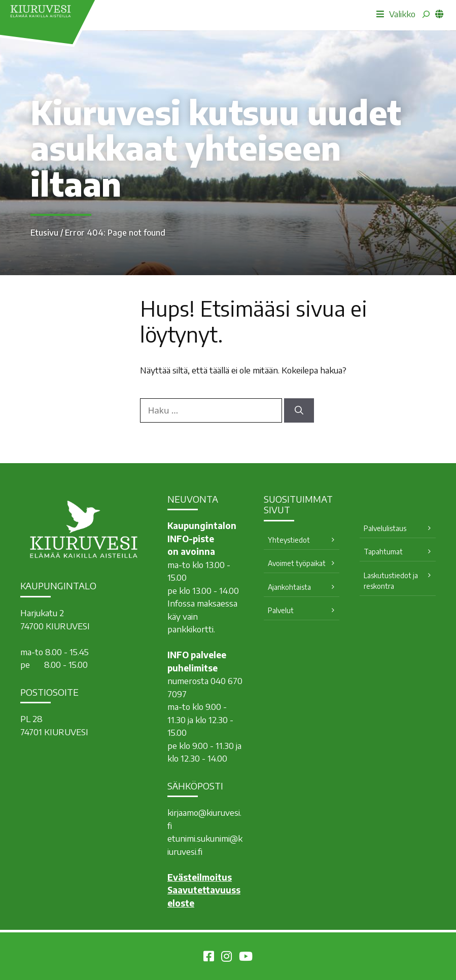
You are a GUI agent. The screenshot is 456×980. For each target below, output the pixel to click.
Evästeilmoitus (200, 877)
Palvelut (281, 610)
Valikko (396, 14)
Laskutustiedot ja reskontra (391, 581)
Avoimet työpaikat (297, 563)
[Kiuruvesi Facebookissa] (209, 958)
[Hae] (299, 410)
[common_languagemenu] (439, 14)
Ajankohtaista (289, 587)
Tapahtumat (383, 552)
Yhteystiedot (289, 540)
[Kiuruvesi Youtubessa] (246, 958)
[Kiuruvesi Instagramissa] (226, 958)
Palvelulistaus (385, 528)
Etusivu (44, 233)
